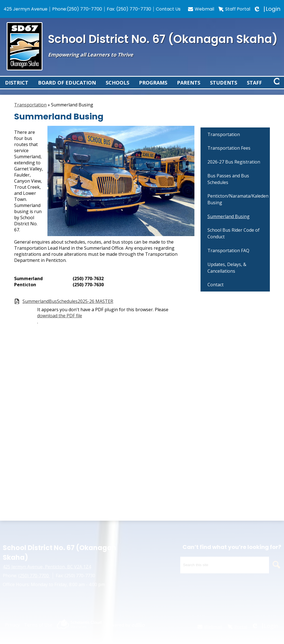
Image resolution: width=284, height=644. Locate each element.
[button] (17, 86)
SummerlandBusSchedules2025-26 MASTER (68, 308)
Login (267, 9)
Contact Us (168, 9)
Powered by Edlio (125, 625)
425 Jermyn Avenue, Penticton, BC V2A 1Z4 (47, 567)
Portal (237, 627)
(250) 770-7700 (84, 9)
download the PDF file (60, 322)
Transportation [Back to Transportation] (30, 111)
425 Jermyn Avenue (26, 9)
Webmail (201, 9)
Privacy (12, 625)
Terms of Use (38, 625)
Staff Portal (234, 9)
